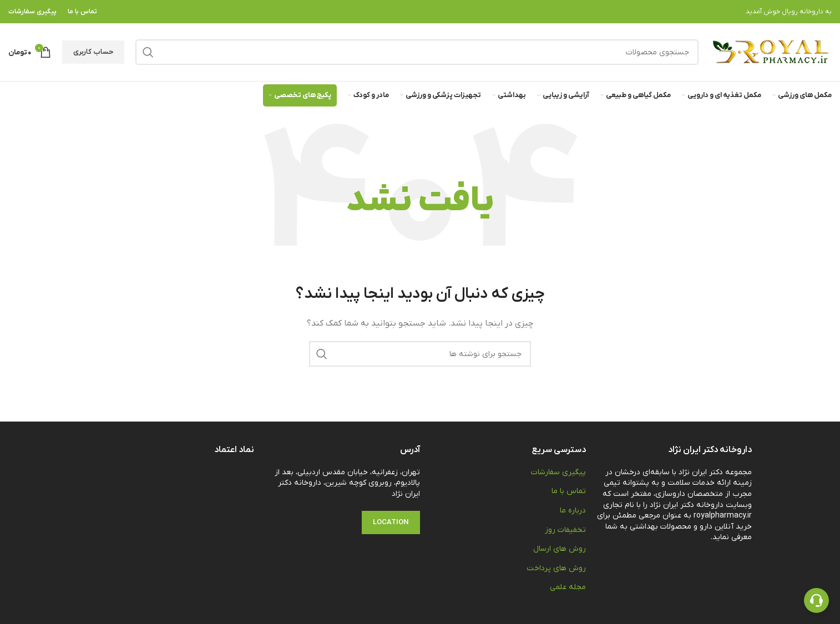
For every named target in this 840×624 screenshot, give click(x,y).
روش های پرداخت (556, 568)
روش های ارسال (560, 549)
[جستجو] (417, 52)
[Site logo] (771, 52)
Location (391, 522)
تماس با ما (569, 491)
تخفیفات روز (565, 530)
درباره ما (573, 511)
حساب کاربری (93, 52)
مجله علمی (568, 587)
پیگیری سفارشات (558, 472)
